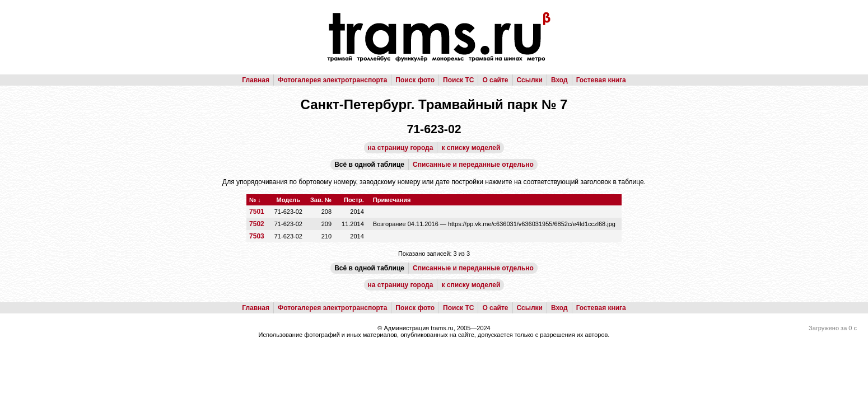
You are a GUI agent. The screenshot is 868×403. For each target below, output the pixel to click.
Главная (256, 80)
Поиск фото (415, 80)
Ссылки (530, 80)
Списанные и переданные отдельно (473, 165)
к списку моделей (471, 148)
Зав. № (321, 200)
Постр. (354, 200)
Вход (559, 80)
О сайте (495, 80)
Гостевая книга (601, 80)
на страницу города (401, 148)
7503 (257, 236)
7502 (257, 224)
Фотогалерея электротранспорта (332, 80)
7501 (257, 212)
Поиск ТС (458, 80)
